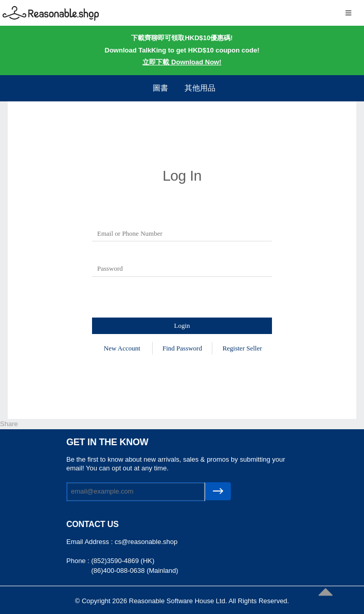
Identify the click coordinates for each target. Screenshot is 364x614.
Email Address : (90, 542)
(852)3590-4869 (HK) (123, 561)
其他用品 (200, 88)
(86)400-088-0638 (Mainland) (134, 571)
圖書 (160, 88)
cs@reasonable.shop (146, 542)
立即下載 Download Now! (182, 62)
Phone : (79, 561)
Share (9, 424)
